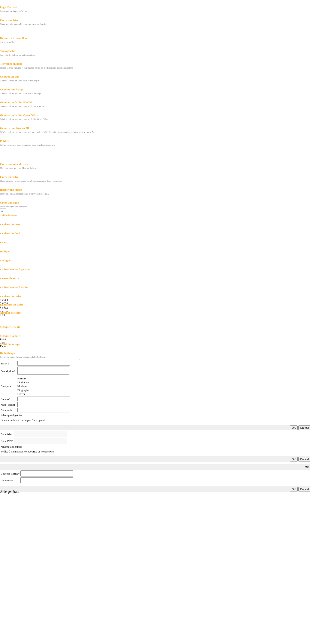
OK (294, 428)
